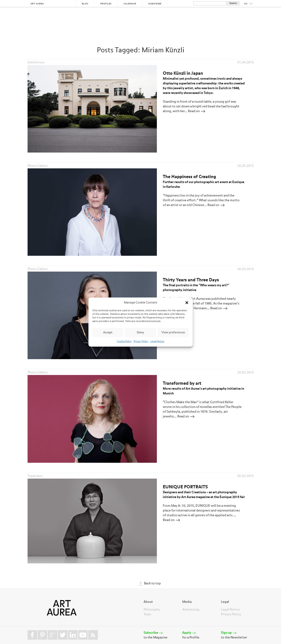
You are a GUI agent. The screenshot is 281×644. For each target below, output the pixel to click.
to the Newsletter (237, 635)
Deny (140, 332)
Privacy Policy (141, 342)
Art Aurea (37, 4)
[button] (187, 303)
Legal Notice (157, 342)
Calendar (130, 4)
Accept (108, 332)
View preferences (173, 332)
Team (147, 614)
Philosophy (152, 610)
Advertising (191, 610)
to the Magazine (160, 635)
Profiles (106, 4)
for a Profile (199, 635)
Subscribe (155, 4)
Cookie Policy (124, 342)
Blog (85, 4)
